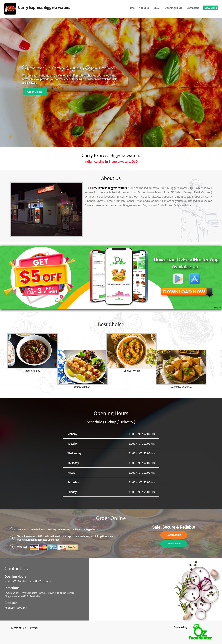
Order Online (35, 92)
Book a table (174, 535)
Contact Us (193, 8)
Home (131, 8)
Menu (157, 8)
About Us (144, 8)
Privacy (34, 628)
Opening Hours (174, 8)
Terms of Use (18, 628)
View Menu (211, 8)
